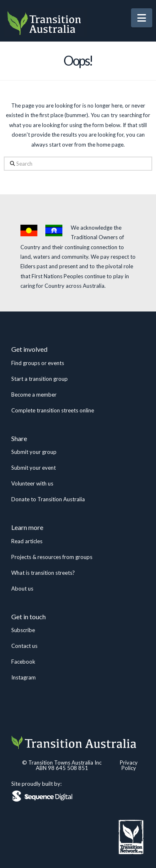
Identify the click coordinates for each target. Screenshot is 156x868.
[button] (142, 18)
